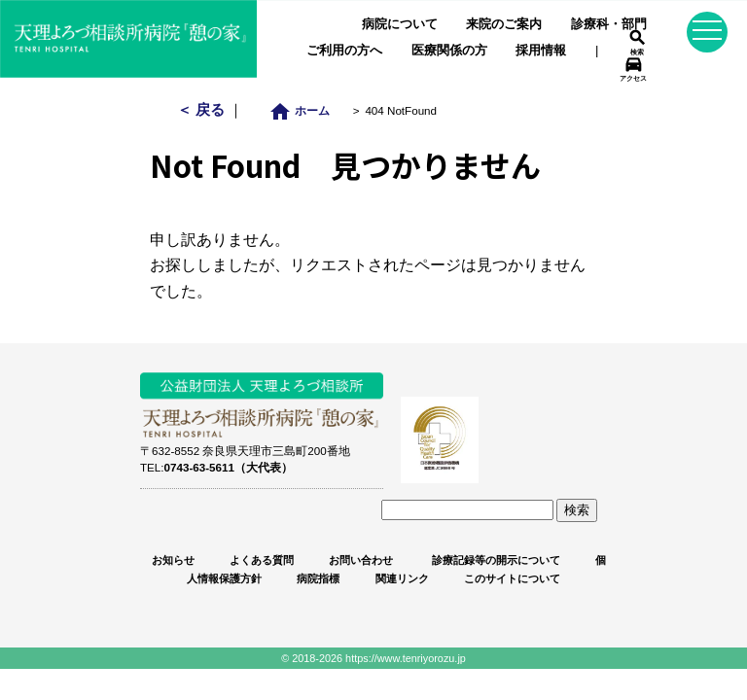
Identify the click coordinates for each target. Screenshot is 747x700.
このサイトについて (512, 578)
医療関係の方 (449, 50)
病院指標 (318, 578)
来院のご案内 (504, 24)
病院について (400, 24)
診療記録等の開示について (495, 560)
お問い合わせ (361, 560)
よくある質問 (262, 560)
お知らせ (173, 560)
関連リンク (402, 578)
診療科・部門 (609, 24)
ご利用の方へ (344, 50)
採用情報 (541, 50)
